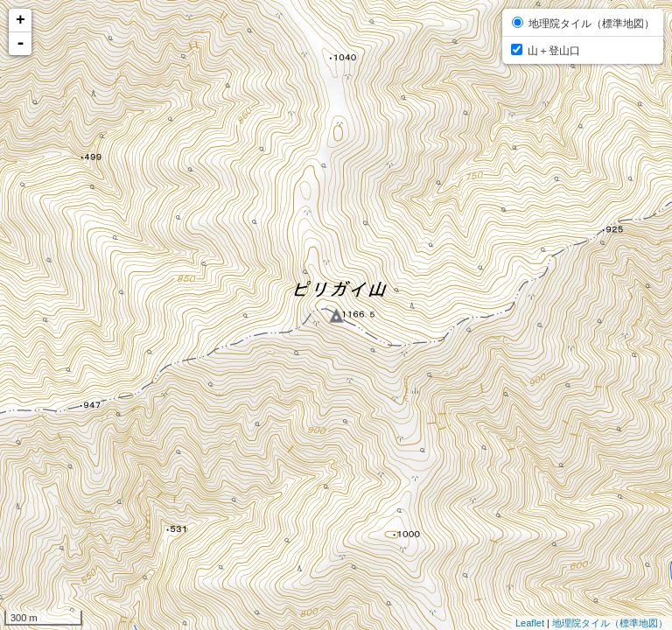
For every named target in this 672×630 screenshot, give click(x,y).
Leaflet (530, 623)
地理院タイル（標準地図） (610, 623)
